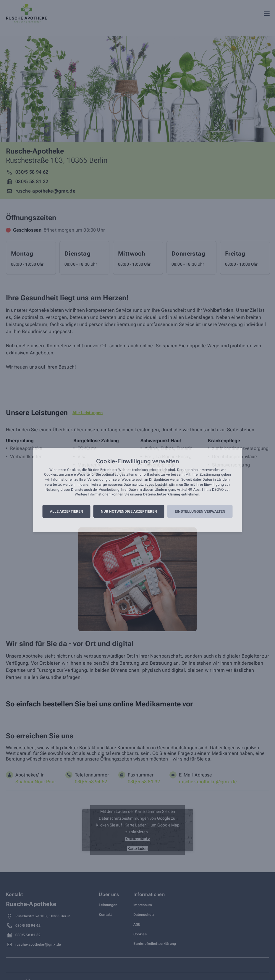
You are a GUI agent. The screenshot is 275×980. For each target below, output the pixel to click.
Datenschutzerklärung (162, 495)
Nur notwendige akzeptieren (129, 511)
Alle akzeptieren (67, 511)
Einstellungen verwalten (200, 511)
